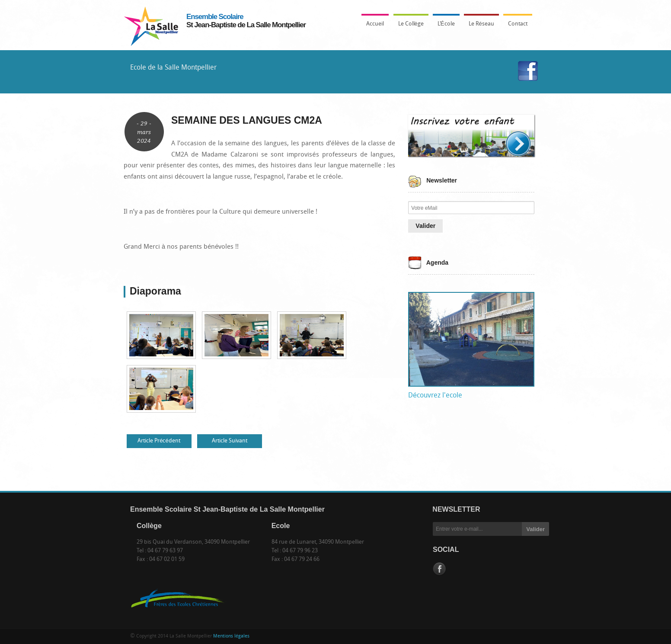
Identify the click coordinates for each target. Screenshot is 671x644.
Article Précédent (159, 441)
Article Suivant (230, 441)
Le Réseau (481, 24)
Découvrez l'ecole (435, 396)
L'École (444, 26)
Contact (518, 24)
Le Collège (409, 26)
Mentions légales (231, 636)
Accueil (375, 24)
